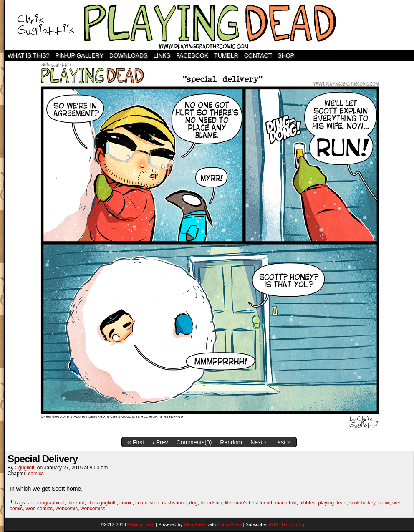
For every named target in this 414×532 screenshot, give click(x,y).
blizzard (76, 503)
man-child (286, 503)
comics (36, 474)
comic (126, 503)
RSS (274, 524)
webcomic (67, 509)
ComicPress (229, 524)
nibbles (307, 503)
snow (384, 503)
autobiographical (46, 503)
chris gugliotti (102, 503)
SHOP (286, 55)
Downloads (129, 55)
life (228, 503)
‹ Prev (160, 442)
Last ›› (283, 442)
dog (194, 503)
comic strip (147, 503)
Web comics (39, 509)
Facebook (192, 55)
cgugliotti (25, 468)
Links (162, 55)
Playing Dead (209, 25)
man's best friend (253, 503)
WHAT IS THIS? (28, 55)
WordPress (195, 524)
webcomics (93, 509)
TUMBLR (226, 55)
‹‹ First (136, 442)
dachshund (174, 503)
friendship (211, 503)
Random (231, 442)
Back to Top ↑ (295, 524)
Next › (258, 442)
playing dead (332, 503)
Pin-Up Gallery (79, 55)
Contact (258, 55)
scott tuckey (362, 503)
